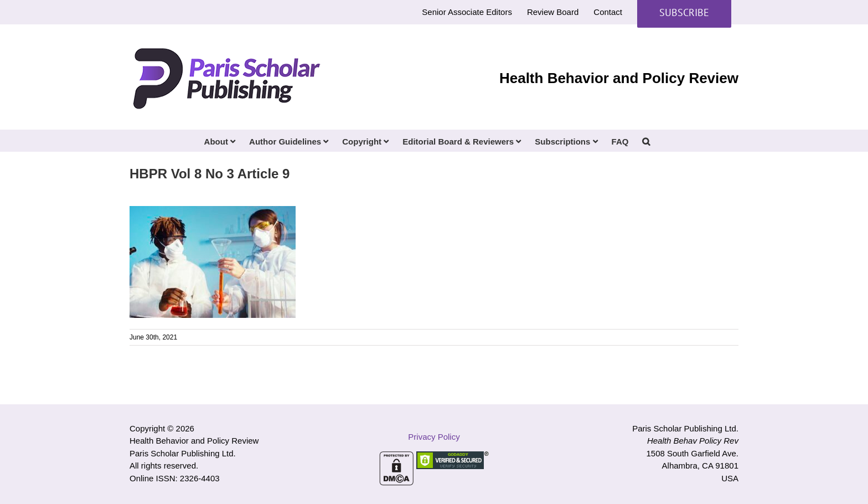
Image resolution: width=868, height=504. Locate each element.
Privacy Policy (434, 437)
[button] (646, 141)
